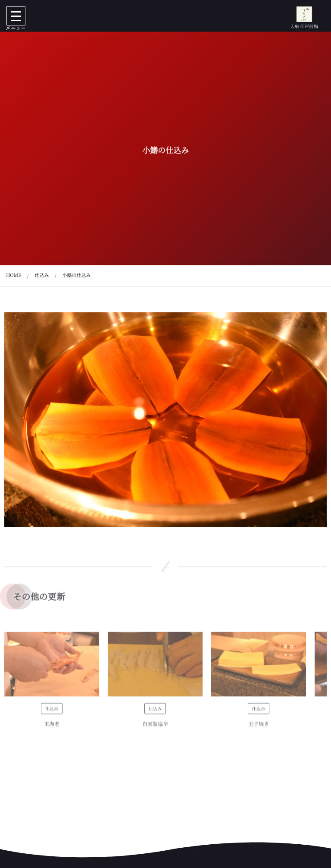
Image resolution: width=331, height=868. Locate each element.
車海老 (52, 727)
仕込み (52, 712)
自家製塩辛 (155, 727)
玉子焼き (259, 727)
